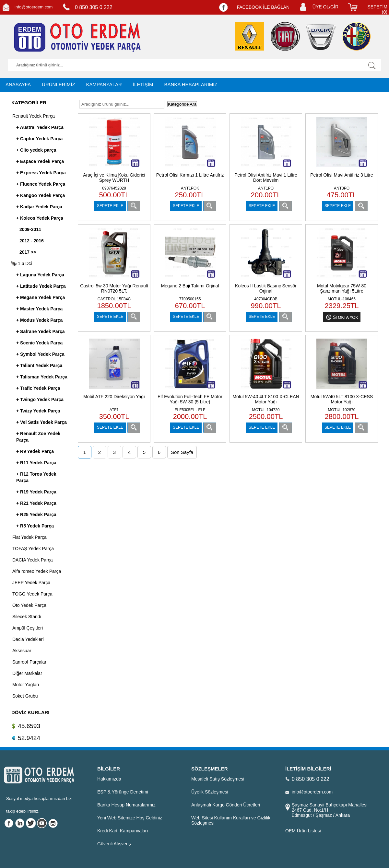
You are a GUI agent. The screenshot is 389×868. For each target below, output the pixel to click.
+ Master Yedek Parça (39, 309)
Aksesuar (22, 651)
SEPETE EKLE (110, 206)
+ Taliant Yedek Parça (39, 365)
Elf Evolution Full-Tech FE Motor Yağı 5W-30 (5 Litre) (190, 399)
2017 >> (28, 252)
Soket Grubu (25, 696)
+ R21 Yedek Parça (36, 503)
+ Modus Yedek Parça (39, 320)
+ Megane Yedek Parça (41, 297)
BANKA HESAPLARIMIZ (191, 84)
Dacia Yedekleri (28, 639)
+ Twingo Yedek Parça (40, 399)
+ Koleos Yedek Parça (40, 218)
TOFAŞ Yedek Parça (33, 549)
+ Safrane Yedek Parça (41, 331)
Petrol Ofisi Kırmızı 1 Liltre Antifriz (190, 175)
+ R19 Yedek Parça (36, 492)
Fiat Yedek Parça (29, 537)
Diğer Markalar (27, 673)
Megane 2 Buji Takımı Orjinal (190, 286)
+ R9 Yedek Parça (35, 451)
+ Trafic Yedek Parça (38, 388)
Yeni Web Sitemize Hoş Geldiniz (130, 818)
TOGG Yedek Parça (32, 594)
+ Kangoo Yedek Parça (41, 195)
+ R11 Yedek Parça (36, 463)
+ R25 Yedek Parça (36, 515)
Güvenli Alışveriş (114, 844)
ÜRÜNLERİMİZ (59, 84)
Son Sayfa (182, 452)
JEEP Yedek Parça (31, 583)
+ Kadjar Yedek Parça (39, 207)
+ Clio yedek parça (36, 150)
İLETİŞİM (143, 84)
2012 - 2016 (32, 241)
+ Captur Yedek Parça (39, 139)
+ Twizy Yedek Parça (38, 411)
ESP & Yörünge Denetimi (123, 792)
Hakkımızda (109, 779)
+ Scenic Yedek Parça (39, 343)
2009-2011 (30, 229)
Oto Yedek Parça (29, 605)
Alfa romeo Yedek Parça (37, 571)
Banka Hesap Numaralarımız (126, 805)
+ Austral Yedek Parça (40, 127)
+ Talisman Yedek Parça (42, 377)
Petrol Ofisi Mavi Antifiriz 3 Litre (342, 175)
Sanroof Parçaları (30, 662)
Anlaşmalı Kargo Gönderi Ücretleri (226, 805)
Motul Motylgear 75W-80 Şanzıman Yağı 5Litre (342, 288)
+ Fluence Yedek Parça (41, 184)
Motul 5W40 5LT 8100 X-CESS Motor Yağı (342, 399)
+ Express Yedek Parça (41, 173)
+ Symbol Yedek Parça (40, 354)
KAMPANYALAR (104, 84)
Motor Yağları (26, 685)
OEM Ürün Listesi (303, 831)
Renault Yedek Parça (34, 116)
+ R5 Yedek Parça (35, 526)
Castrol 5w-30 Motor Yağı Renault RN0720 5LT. (114, 288)
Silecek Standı (27, 617)
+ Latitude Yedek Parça (41, 286)
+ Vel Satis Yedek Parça (41, 422)
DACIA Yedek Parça (33, 560)
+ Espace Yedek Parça (40, 161)
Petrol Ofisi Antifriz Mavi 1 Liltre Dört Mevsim (266, 178)
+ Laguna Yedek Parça (40, 275)
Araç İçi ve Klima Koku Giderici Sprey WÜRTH (114, 178)
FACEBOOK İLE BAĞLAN (263, 7)
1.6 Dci (22, 263)
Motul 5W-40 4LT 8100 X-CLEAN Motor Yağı (266, 399)
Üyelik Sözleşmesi (210, 792)
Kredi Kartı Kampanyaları (123, 831)
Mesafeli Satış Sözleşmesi (218, 779)
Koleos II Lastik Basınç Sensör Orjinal (266, 288)
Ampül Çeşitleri (28, 628)
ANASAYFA (18, 84)
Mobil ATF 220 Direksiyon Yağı (114, 397)
